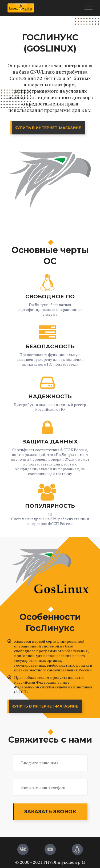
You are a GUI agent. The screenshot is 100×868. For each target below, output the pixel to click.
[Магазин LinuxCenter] (77, 849)
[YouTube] (50, 849)
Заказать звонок (50, 812)
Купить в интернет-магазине (48, 128)
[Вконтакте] (23, 849)
